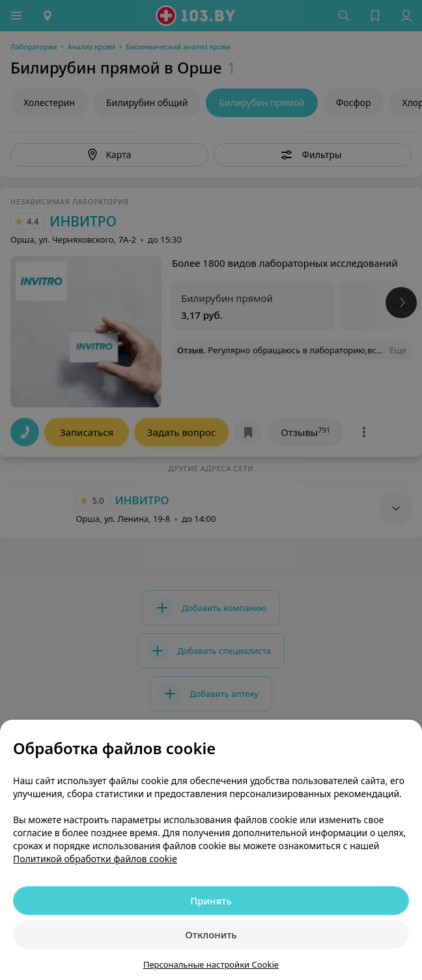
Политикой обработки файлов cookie (95, 859)
